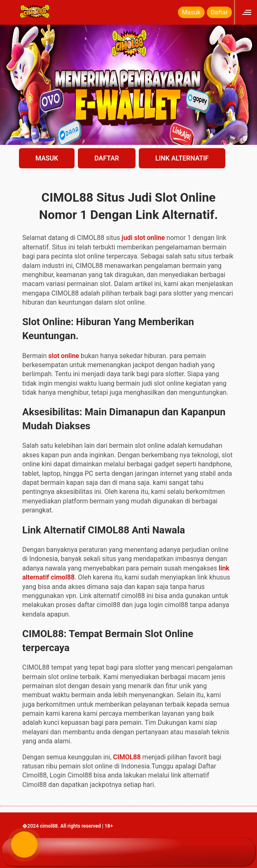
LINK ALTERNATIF (182, 158)
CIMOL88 (127, 757)
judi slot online (144, 238)
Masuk (191, 12)
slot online (64, 356)
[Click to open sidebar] (248, 12)
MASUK (47, 158)
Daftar (219, 12)
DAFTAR (107, 158)
